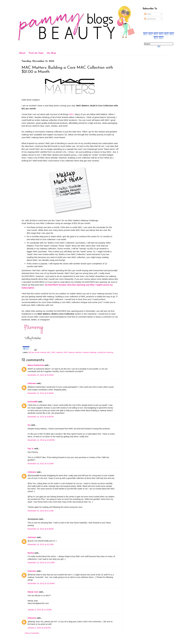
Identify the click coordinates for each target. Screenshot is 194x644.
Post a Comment (32, 633)
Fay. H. (31, 449)
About (22, 53)
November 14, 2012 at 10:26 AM (41, 583)
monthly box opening (105, 352)
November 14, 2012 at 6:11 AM (41, 511)
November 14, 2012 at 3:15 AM (41, 464)
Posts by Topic (36, 53)
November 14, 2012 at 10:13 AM (41, 563)
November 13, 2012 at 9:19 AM (41, 375)
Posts (148, 14)
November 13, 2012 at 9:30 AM (41, 393)
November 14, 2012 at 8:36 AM (41, 529)
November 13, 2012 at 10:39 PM (41, 440)
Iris (29, 425)
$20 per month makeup (37, 352)
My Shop (51, 53)
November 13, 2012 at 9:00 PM (41, 417)
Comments (150, 19)
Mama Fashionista (36, 365)
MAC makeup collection (73, 352)
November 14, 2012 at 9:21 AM (41, 544)
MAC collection (57, 352)
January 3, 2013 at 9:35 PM (39, 628)
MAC (71, 114)
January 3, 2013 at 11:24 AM (40, 610)
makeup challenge (90, 352)
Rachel (31, 553)
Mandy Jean (33, 592)
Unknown (32, 383)
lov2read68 (33, 402)
